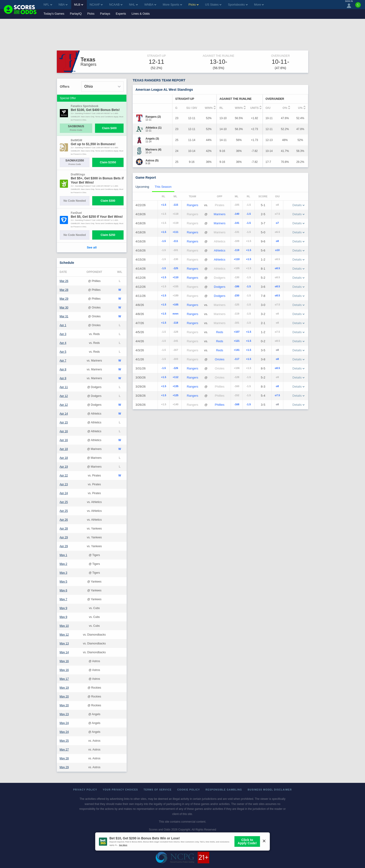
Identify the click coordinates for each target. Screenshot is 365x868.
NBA (63, 5)
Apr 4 (63, 343)
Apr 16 (64, 431)
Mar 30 (64, 308)
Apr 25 (64, 502)
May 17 (64, 679)
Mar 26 (64, 281)
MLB (79, 5)
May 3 (63, 573)
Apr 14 (64, 414)
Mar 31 (64, 316)
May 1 (63, 555)
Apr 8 (63, 369)
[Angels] (152, 139)
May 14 (64, 652)
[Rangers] (153, 117)
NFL (48, 5)
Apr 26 (64, 520)
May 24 (64, 723)
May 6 (63, 590)
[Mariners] (153, 150)
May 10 (64, 626)
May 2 (63, 564)
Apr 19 (64, 467)
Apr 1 (63, 325)
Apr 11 (64, 387)
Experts (121, 14)
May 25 (64, 741)
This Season (163, 187)
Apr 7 (63, 361)
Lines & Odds (141, 14)
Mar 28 (64, 290)
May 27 (64, 750)
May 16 (64, 661)
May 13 (64, 643)
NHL (133, 5)
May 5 (63, 582)
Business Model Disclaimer (270, 790)
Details (298, 205)
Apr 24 (64, 493)
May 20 (64, 697)
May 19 (64, 688)
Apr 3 (63, 334)
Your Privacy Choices (120, 790)
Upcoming (142, 187)
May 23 (64, 714)
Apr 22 (64, 476)
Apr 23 (64, 484)
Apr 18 (64, 449)
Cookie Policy (189, 790)
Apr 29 (64, 537)
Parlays (105, 14)
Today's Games (54, 14)
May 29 (64, 767)
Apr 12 (64, 396)
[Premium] (358, 7)
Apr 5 (63, 352)
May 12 (64, 635)
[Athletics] (154, 128)
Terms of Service (158, 790)
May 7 (63, 599)
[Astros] (152, 161)
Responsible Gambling (224, 790)
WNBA (150, 5)
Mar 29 (64, 299)
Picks (91, 14)
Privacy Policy (85, 790)
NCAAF (96, 5)
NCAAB (116, 5)
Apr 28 (64, 529)
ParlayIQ (76, 14)
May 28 (64, 758)
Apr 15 (64, 422)
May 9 (63, 608)
